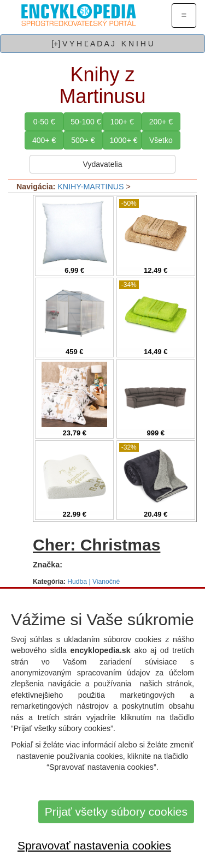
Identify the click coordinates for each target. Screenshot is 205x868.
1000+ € (124, 140)
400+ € (44, 140)
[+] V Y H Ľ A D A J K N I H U (102, 44)
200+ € (161, 122)
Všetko (161, 140)
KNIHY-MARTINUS (90, 187)
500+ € (83, 140)
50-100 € (86, 122)
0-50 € (44, 122)
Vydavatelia (103, 164)
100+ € (122, 122)
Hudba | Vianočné (93, 582)
